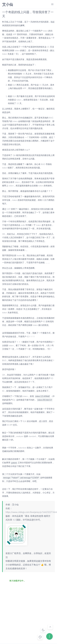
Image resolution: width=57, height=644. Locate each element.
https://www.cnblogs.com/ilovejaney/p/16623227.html (31, 512)
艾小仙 (8, 5)
